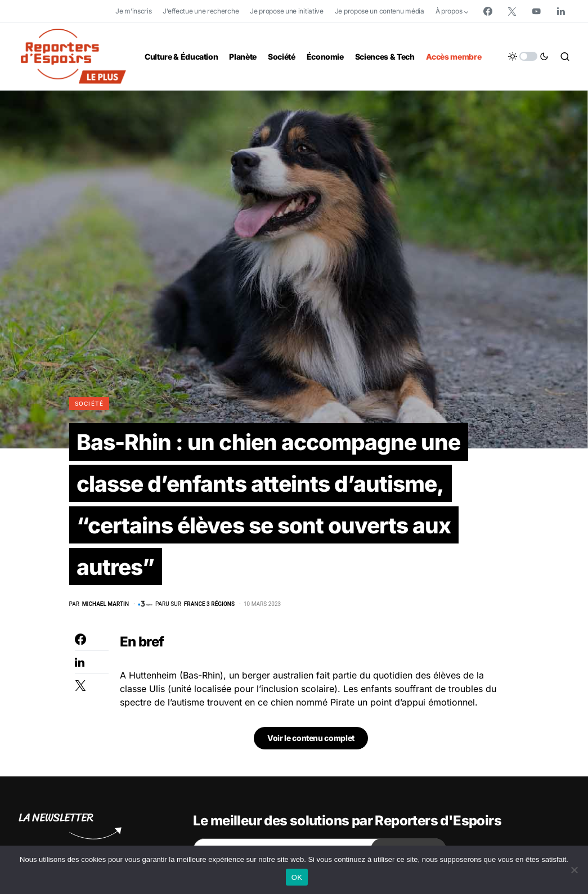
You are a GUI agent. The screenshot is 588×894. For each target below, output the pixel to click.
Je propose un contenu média (380, 11)
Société (89, 403)
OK (297, 877)
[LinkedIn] (561, 11)
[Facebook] (488, 11)
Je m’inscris (133, 11)
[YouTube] (536, 11)
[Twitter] (512, 11)
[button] (528, 56)
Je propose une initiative (287, 11)
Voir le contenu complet (311, 743)
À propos (449, 11)
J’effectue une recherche (201, 11)
